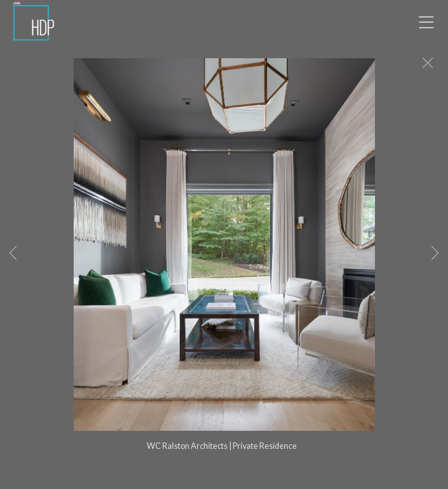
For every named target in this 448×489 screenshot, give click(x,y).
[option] (224, 261)
